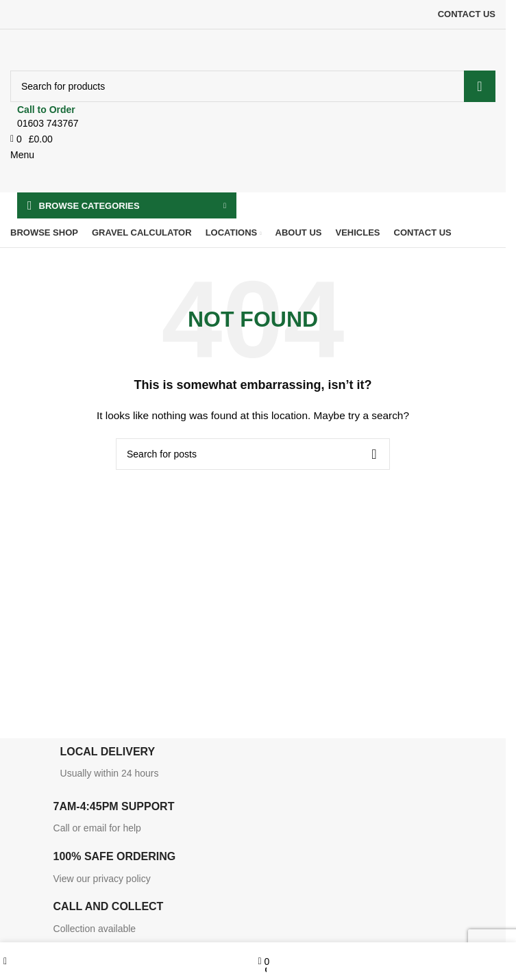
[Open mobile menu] (22, 155)
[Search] (253, 86)
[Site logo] (94, 49)
